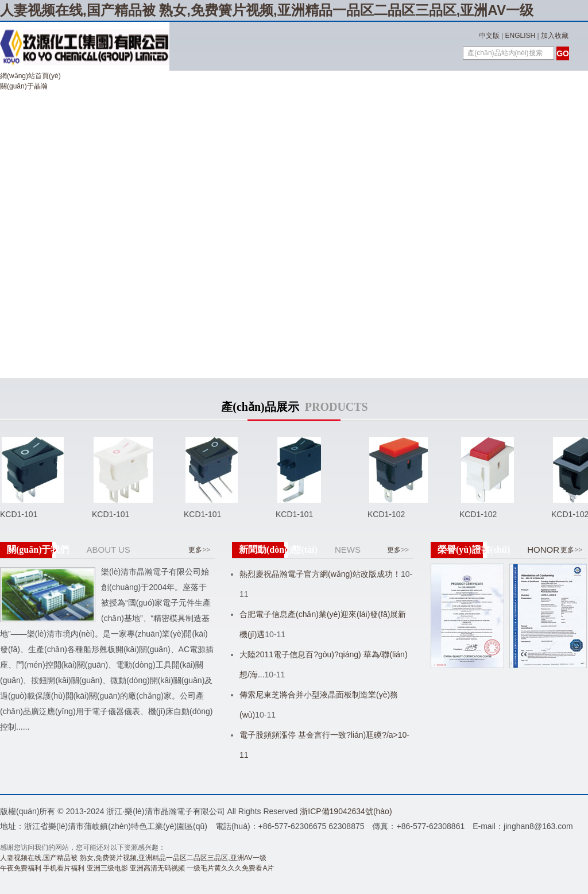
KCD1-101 (19, 514)
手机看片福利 (64, 868)
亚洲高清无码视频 (157, 868)
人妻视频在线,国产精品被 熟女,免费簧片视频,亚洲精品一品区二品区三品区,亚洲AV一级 (267, 10)
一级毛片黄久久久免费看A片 (230, 868)
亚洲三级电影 (107, 868)
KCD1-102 (386, 514)
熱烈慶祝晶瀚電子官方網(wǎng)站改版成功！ (320, 574)
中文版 (489, 36)
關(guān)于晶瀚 (24, 86)
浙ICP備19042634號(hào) (346, 811)
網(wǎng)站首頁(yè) (30, 76)
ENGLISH (521, 36)
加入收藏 (555, 36)
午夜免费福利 (21, 868)
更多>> (199, 550)
